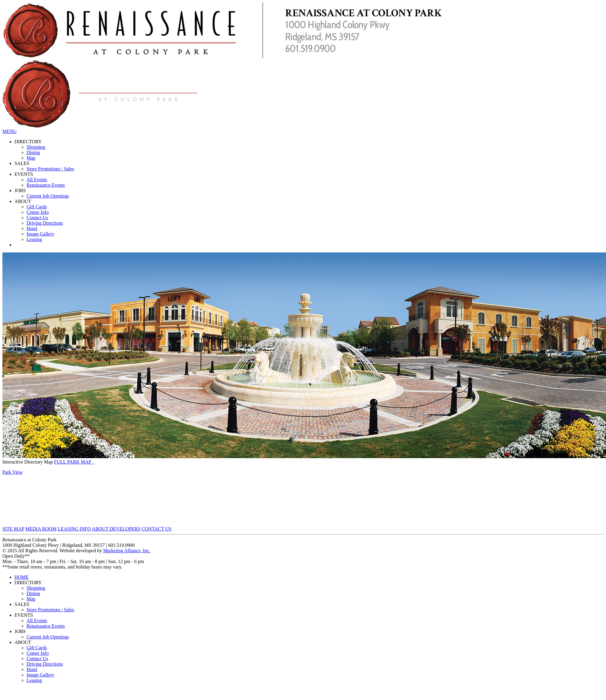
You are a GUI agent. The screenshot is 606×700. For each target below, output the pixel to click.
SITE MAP (13, 529)
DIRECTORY (28, 142)
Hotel (32, 228)
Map (31, 158)
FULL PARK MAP (74, 462)
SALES (22, 163)
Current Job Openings (48, 196)
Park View (13, 472)
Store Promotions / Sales (50, 169)
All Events (37, 180)
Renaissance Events (46, 185)
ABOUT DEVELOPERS (116, 529)
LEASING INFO (74, 529)
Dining (33, 152)
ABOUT (23, 201)
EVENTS (24, 174)
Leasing (34, 239)
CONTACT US (156, 529)
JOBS (20, 190)
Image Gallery (40, 234)
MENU (10, 131)
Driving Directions (45, 223)
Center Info (38, 212)
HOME (22, 577)
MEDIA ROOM (41, 529)
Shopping (36, 147)
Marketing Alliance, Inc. (127, 551)
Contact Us (37, 218)
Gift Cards (37, 207)
